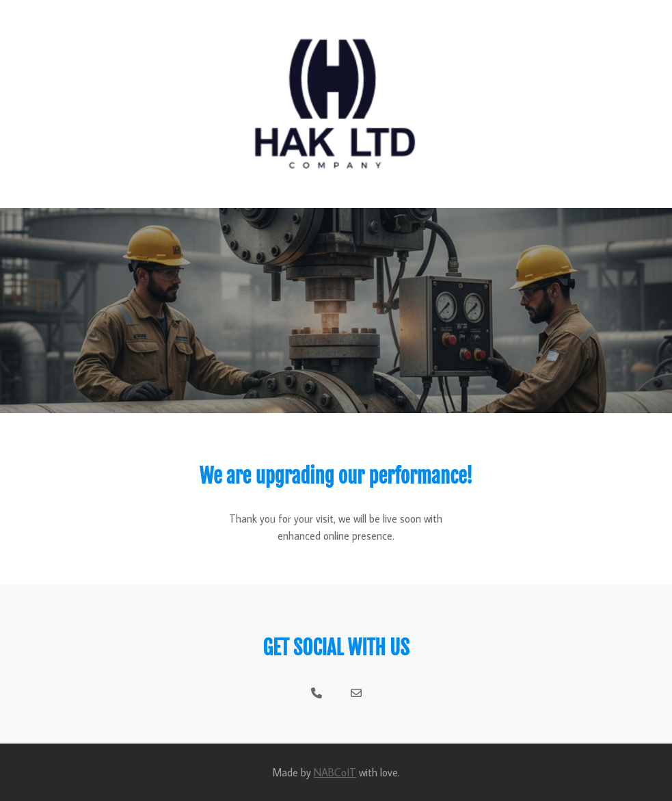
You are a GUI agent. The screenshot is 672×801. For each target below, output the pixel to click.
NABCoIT (335, 772)
